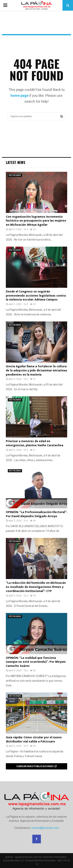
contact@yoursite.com (45, 828)
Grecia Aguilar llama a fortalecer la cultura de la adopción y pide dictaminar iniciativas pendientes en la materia (36, 371)
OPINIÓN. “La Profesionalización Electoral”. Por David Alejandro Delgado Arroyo (36, 514)
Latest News (15, 162)
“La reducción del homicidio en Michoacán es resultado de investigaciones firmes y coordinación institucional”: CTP (36, 587)
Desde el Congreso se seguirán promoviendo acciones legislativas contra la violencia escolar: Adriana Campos (36, 296)
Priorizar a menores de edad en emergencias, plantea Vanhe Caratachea (35, 443)
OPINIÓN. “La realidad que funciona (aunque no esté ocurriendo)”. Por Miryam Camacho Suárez (36, 662)
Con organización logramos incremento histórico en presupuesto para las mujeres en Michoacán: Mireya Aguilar (36, 221)
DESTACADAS (15, 175)
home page (19, 95)
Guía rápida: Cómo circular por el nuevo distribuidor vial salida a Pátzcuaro (34, 739)
